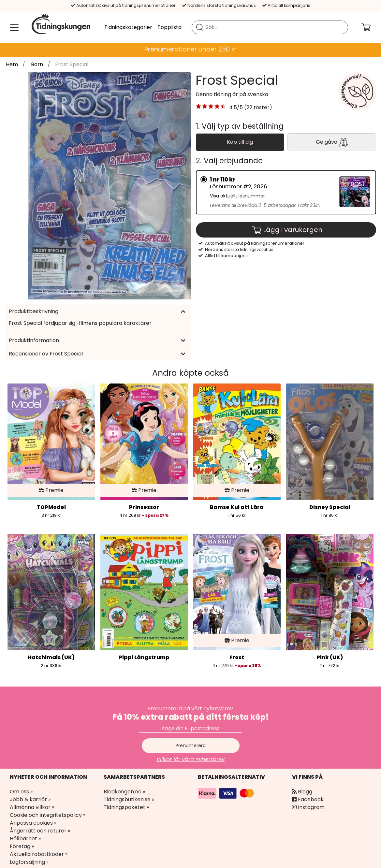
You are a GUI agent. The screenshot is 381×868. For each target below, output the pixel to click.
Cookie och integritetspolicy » (48, 815)
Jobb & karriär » (30, 799)
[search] (270, 27)
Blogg (302, 792)
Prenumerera (191, 745)
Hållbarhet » (25, 839)
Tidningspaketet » (126, 807)
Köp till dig (240, 142)
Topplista (169, 27)
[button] (211, 108)
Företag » (22, 846)
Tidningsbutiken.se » (129, 799)
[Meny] (13, 27)
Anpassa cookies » (33, 823)
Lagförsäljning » (29, 862)
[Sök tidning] (200, 27)
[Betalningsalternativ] (227, 793)
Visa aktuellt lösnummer (237, 196)
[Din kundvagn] (371, 27)
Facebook (308, 799)
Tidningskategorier (128, 27)
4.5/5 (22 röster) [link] (251, 107)
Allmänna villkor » (32, 807)
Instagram (308, 807)
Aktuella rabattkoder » (39, 854)
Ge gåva (332, 142)
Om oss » (21, 792)
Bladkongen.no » (124, 792)
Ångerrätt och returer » (40, 831)
